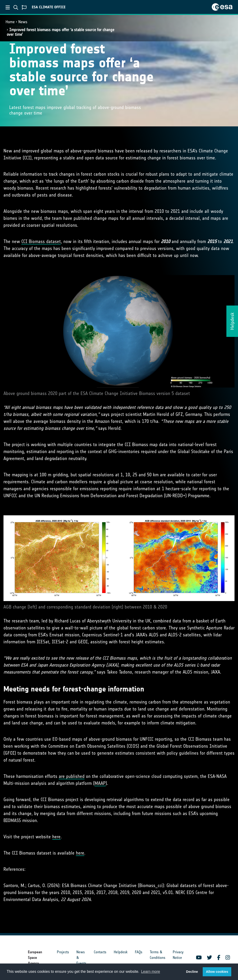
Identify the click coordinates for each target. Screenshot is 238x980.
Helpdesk (121, 952)
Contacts (100, 952)
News (23, 22)
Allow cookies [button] (217, 972)
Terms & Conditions (158, 955)
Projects (63, 952)
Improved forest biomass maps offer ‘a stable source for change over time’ (60, 32)
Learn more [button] (150, 972)
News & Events (81, 958)
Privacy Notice (178, 955)
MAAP (100, 783)
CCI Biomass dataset (41, 241)
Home (10, 22)
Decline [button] (192, 972)
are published (72, 776)
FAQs (139, 952)
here (56, 837)
